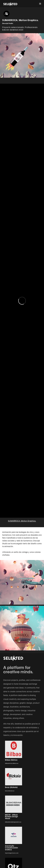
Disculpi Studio (8, 23)
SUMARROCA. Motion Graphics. (22, 521)
